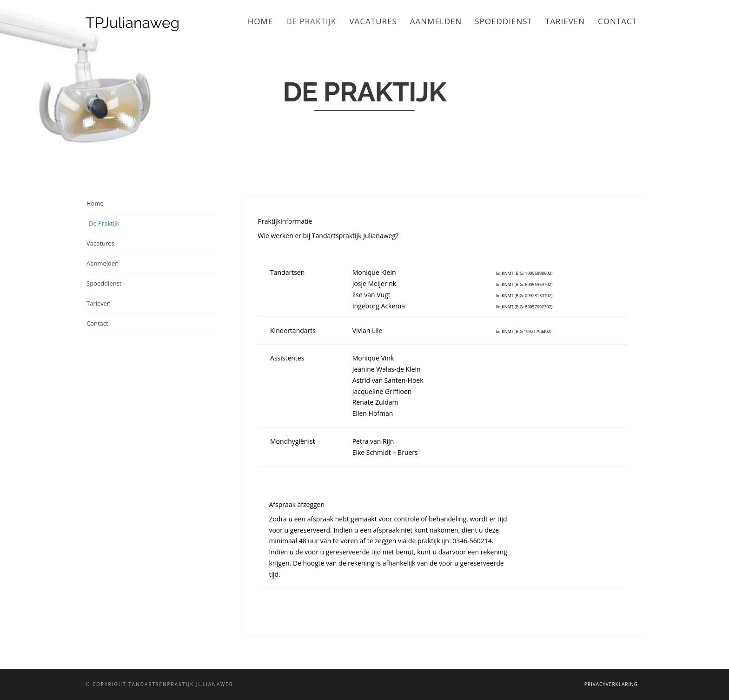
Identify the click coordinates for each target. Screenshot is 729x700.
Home (261, 21)
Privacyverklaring (611, 684)
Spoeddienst (504, 21)
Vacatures (373, 21)
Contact (617, 21)
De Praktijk (311, 21)
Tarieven (565, 21)
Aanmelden (436, 21)
